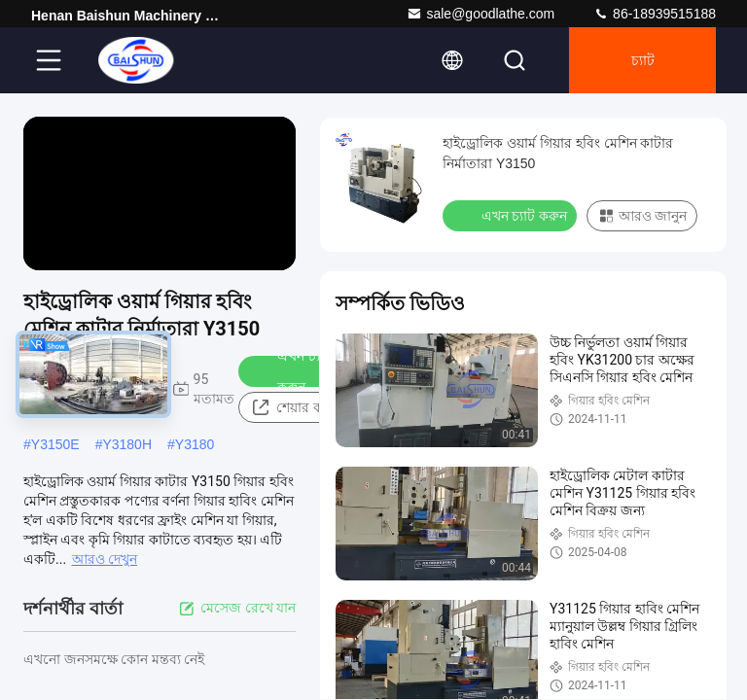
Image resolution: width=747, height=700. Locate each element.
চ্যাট (643, 60)
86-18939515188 (655, 14)
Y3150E (55, 444)
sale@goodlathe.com (480, 14)
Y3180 (195, 444)
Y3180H (127, 444)
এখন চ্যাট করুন (291, 371)
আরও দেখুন (105, 559)
